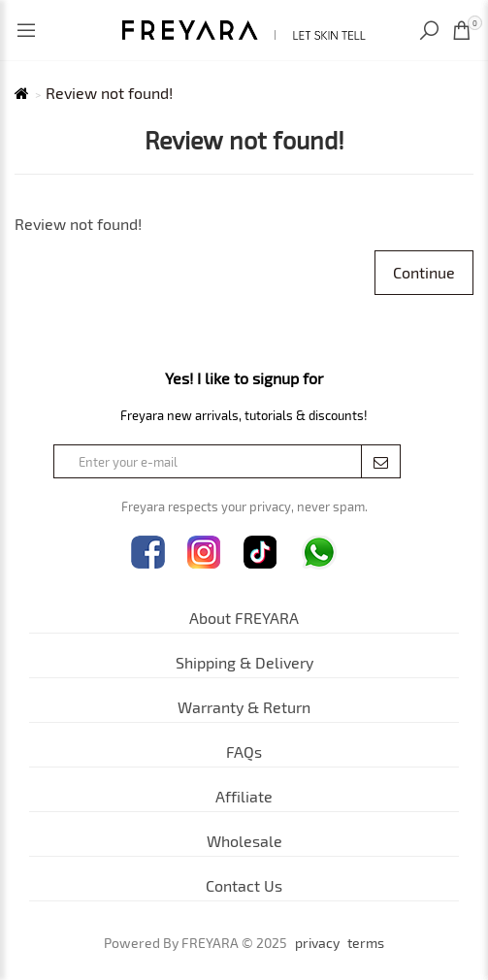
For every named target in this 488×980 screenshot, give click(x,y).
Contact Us (244, 885)
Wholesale (244, 841)
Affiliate (244, 796)
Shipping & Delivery (244, 662)
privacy (317, 943)
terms (366, 943)
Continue (424, 272)
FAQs (244, 751)
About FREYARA (244, 618)
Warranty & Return (244, 707)
